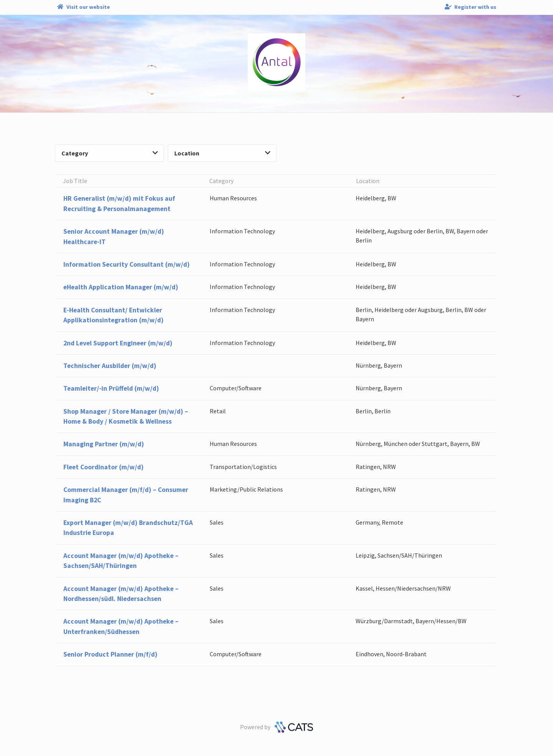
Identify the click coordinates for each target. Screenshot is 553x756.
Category (109, 153)
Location (222, 153)
